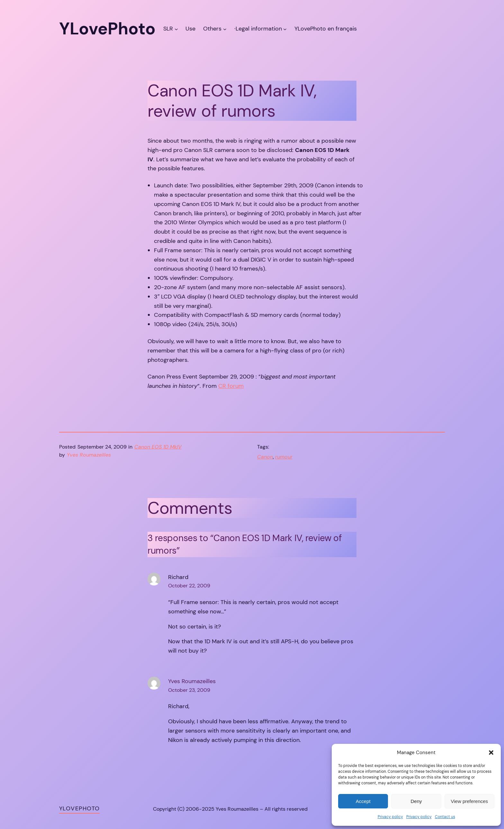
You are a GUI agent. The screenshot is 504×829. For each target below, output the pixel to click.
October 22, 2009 (189, 586)
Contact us (445, 817)
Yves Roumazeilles (192, 681)
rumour (284, 457)
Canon (265, 457)
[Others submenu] (225, 29)
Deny (416, 801)
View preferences (470, 801)
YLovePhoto (79, 808)
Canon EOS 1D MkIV (158, 447)
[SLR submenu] (176, 29)
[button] (491, 753)
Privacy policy (390, 817)
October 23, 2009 (189, 690)
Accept (363, 801)
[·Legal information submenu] (285, 29)
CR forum (231, 386)
